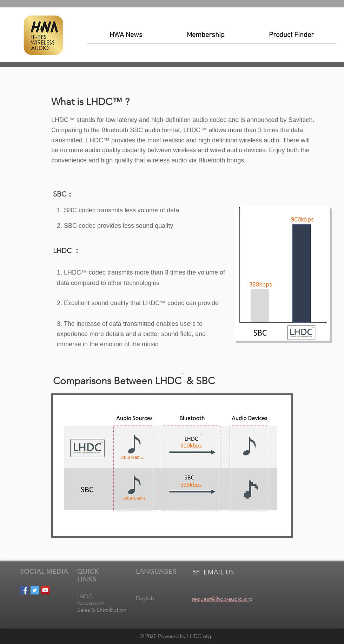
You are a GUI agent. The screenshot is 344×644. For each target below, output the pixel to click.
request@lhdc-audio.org (222, 599)
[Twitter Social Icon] (35, 590)
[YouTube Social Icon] (45, 590)
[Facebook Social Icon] (24, 590)
